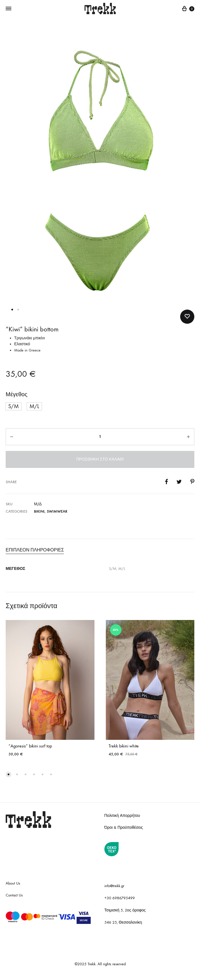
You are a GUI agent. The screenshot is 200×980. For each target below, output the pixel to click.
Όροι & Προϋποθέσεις (124, 827)
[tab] (100, 550)
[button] (13, 406)
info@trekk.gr (114, 886)
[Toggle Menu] (9, 9)
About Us (13, 883)
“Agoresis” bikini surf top (30, 746)
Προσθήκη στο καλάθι (100, 459)
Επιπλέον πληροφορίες (35, 550)
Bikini (39, 511)
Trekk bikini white (124, 746)
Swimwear (57, 511)
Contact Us (14, 895)
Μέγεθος (16, 394)
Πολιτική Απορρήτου (122, 816)
